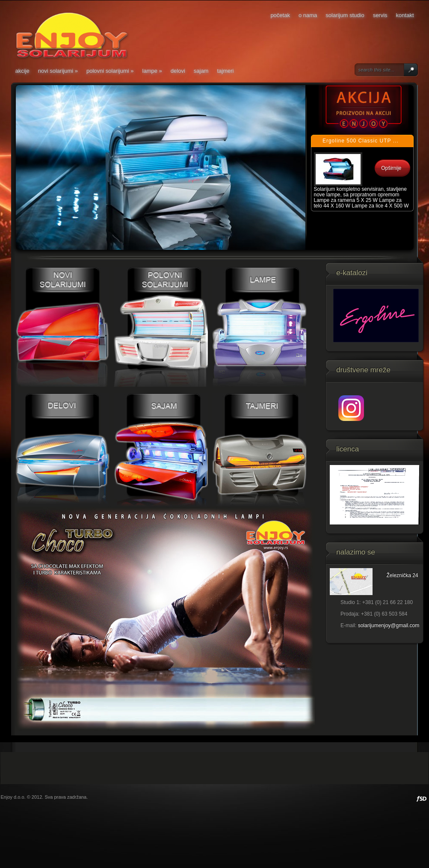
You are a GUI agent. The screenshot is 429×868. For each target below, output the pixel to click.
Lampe (152, 71)
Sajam (201, 71)
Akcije (22, 71)
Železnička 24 (402, 575)
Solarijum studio (345, 15)
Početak (280, 15)
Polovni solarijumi (110, 71)
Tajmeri (225, 71)
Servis (380, 15)
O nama (308, 15)
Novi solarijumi (58, 71)
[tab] (362, 141)
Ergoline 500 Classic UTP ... (361, 141)
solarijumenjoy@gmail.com (389, 625)
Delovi (178, 71)
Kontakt (405, 15)
